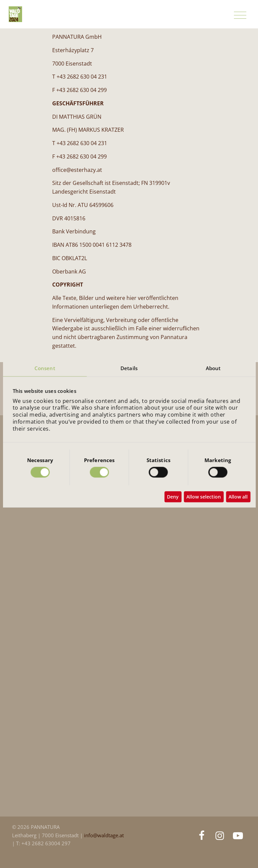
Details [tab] (129, 368)
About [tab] (213, 368)
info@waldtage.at (104, 835)
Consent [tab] (45, 368)
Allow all (238, 497)
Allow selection (204, 497)
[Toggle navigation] (240, 15)
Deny (173, 497)
